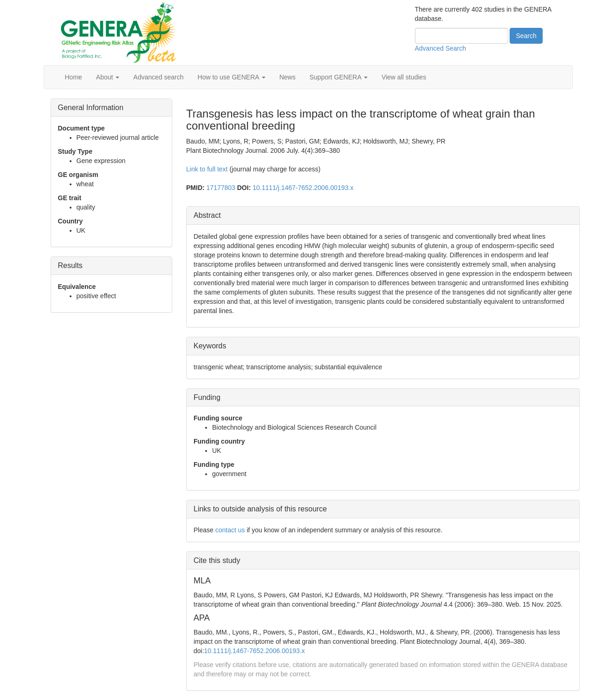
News (288, 77)
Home (74, 77)
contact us (230, 530)
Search (526, 36)
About (108, 77)
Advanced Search (441, 48)
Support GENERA (339, 77)
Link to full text (207, 169)
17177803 (221, 188)
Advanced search (158, 77)
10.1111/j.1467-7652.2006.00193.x (303, 188)
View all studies (404, 77)
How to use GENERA (232, 77)
